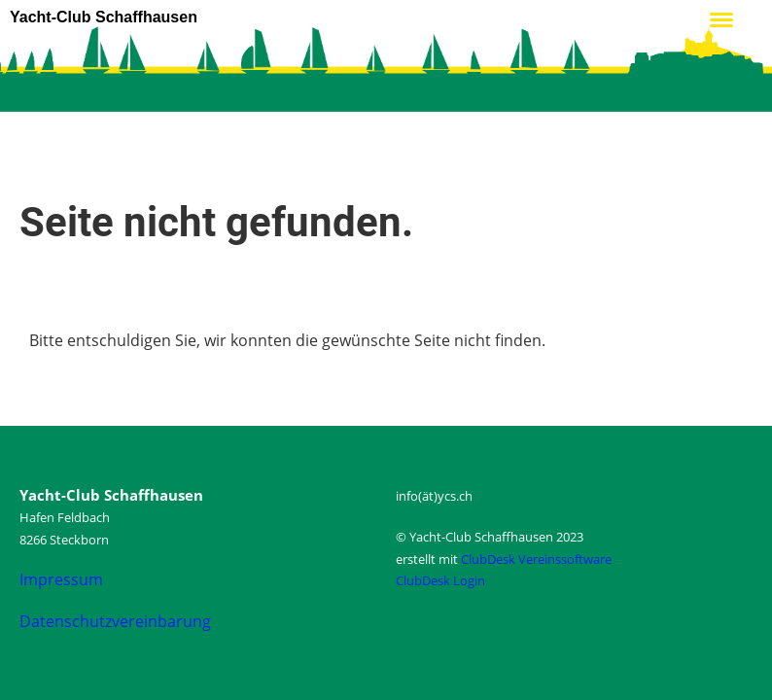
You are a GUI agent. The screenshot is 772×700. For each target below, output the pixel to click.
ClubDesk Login (440, 580)
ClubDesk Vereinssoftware (536, 559)
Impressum (61, 579)
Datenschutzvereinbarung (115, 621)
